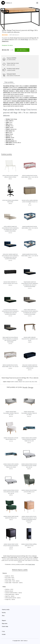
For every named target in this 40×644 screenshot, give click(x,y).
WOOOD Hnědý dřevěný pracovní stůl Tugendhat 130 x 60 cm (30, 339)
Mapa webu (5, 624)
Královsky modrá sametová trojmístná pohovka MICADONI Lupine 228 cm (30, 367)
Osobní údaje (5, 626)
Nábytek (20, 382)
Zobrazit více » (5, 41)
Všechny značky (6, 610)
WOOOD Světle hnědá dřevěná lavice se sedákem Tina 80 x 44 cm (30, 202)
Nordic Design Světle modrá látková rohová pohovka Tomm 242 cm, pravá (11, 466)
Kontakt (4, 634)
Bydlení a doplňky (15, 382)
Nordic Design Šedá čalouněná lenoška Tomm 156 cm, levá (11, 413)
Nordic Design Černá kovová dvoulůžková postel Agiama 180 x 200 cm (29, 466)
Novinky (4, 613)
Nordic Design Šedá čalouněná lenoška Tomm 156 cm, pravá (29, 413)
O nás (3, 631)
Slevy (3, 616)
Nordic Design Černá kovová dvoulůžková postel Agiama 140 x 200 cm (11, 492)
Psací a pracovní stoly (27, 382)
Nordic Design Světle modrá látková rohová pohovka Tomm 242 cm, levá (29, 439)
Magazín (4, 621)
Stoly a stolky (34, 382)
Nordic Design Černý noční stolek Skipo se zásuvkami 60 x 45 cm (11, 546)
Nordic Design (25, 40)
